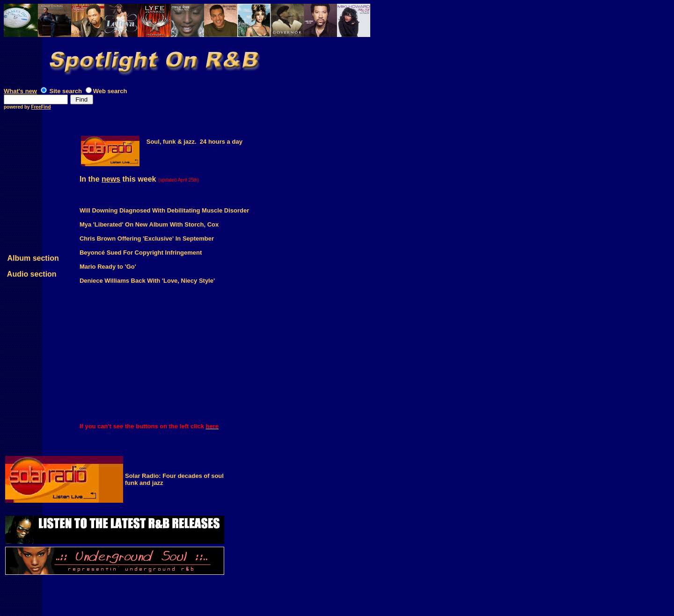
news (111, 179)
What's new (20, 91)
